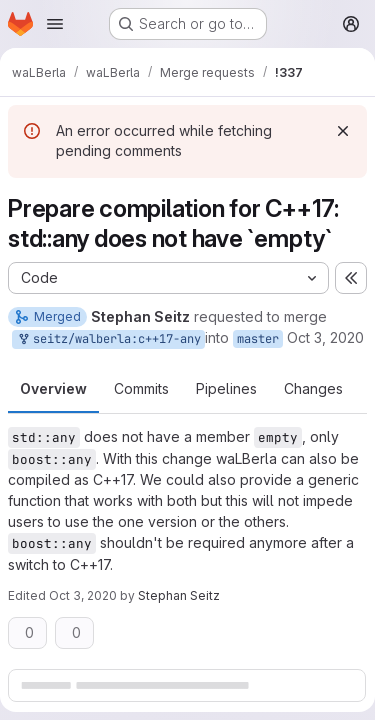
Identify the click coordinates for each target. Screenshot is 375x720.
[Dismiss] (343, 131)
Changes (313, 388)
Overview (53, 388)
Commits (141, 388)
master (258, 339)
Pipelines (226, 388)
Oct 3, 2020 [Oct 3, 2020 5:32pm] (83, 595)
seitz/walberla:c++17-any (108, 339)
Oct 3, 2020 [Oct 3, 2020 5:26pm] (325, 337)
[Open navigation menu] (55, 24)
